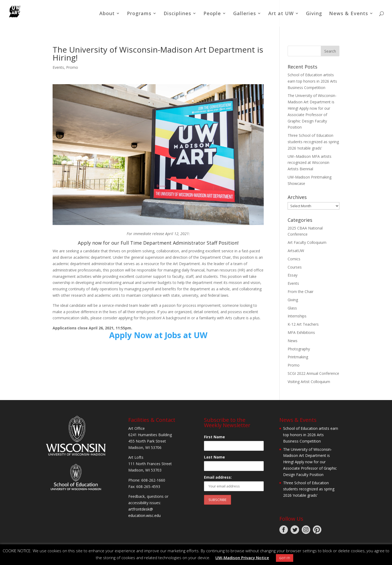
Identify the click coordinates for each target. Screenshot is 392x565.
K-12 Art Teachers (303, 324)
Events (58, 67)
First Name (214, 437)
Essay (293, 275)
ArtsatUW (296, 251)
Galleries (245, 14)
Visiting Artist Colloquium (309, 382)
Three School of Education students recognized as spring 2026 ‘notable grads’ (313, 142)
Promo (72, 67)
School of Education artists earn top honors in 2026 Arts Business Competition (312, 81)
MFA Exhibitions (301, 332)
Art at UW (281, 14)
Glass (292, 308)
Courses (295, 267)
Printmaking (298, 357)
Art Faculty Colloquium (307, 242)
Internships (297, 316)
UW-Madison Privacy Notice (242, 558)
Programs (139, 14)
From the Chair (301, 292)
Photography (299, 349)
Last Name (214, 457)
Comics (294, 259)
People (212, 14)
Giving (314, 14)
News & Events (349, 14)
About (107, 14)
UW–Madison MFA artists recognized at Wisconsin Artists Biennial (310, 163)
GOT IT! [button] (285, 558)
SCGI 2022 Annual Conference (313, 373)
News (293, 341)
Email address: (218, 477)
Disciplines (177, 14)
